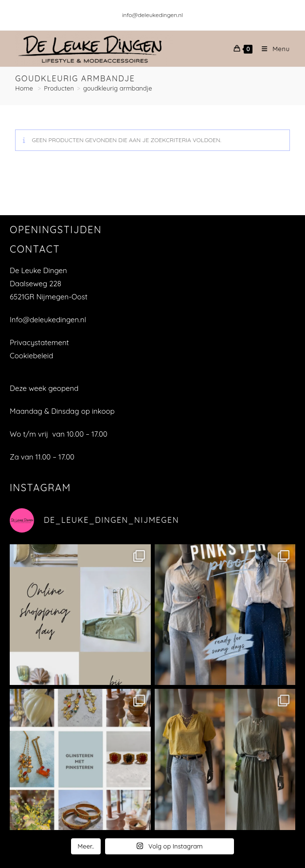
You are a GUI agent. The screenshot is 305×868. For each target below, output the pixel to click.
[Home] (25, 88)
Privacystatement (39, 342)
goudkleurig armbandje (118, 88)
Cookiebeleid (31, 356)
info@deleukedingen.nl (152, 15)
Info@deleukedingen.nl (48, 320)
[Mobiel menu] (272, 49)
